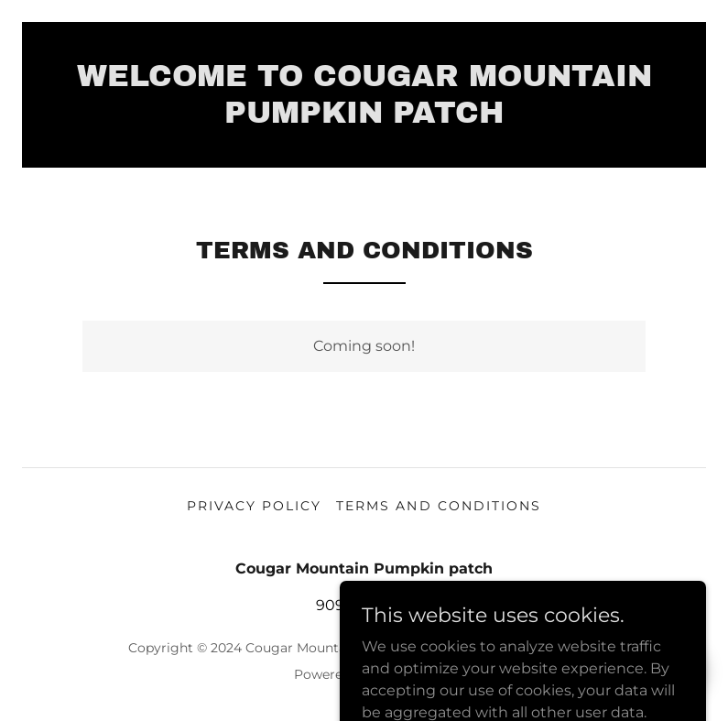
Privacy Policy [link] (254, 506)
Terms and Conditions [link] (438, 506)
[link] (364, 118)
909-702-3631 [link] (364, 605)
